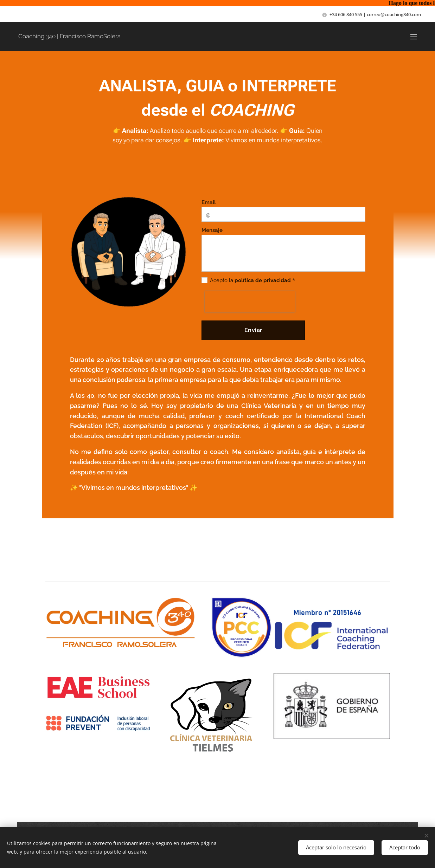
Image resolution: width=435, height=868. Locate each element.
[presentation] (249, 302)
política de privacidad (262, 280)
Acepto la (221, 280)
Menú (414, 37)
